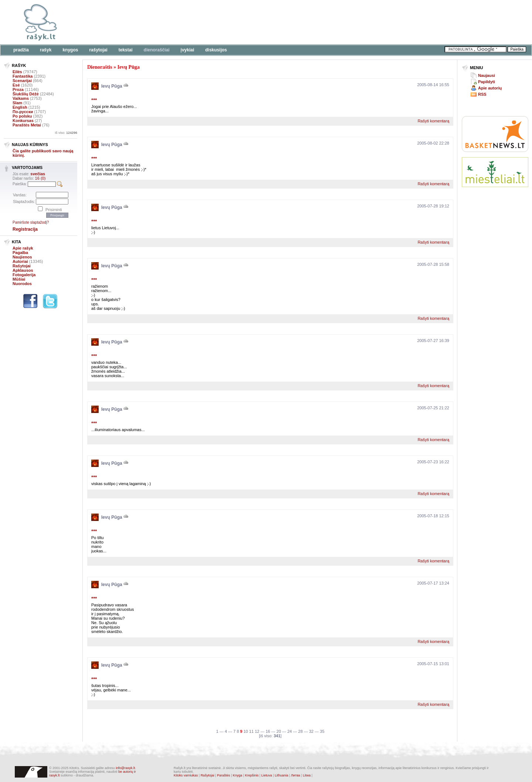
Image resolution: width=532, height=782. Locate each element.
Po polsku (22, 116)
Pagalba (20, 253)
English (20, 107)
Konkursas (23, 121)
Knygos (70, 50)
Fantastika (23, 76)
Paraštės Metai (27, 125)
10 (246, 731)
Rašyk (46, 50)
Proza (18, 89)
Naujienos (22, 257)
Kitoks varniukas (186, 775)
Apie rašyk (23, 248)
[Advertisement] (227, 22)
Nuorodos (22, 284)
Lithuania (282, 775)
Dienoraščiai (157, 50)
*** (94, 100)
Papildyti (487, 82)
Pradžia (21, 50)
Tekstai (126, 50)
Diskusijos (216, 50)
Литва (296, 775)
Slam (17, 103)
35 (322, 731)
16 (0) (40, 178)
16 (268, 731)
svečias (38, 174)
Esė (16, 85)
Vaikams (21, 98)
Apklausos (23, 270)
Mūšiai (19, 279)
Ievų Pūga (129, 67)
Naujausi (487, 75)
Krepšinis (252, 775)
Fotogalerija (24, 275)
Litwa (307, 775)
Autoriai (20, 261)
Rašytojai (98, 50)
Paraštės (224, 775)
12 (257, 731)
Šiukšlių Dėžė (26, 94)
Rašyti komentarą (433, 121)
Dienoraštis (100, 67)
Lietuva (267, 775)
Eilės (17, 72)
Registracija (25, 229)
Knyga (238, 775)
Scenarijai (22, 81)
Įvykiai (187, 50)
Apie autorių (490, 88)
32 (311, 731)
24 (290, 731)
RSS (482, 94)
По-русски (23, 112)
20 (279, 731)
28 (300, 731)
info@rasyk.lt (125, 768)
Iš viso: (66, 133)
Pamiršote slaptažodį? (31, 222)
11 (251, 731)
